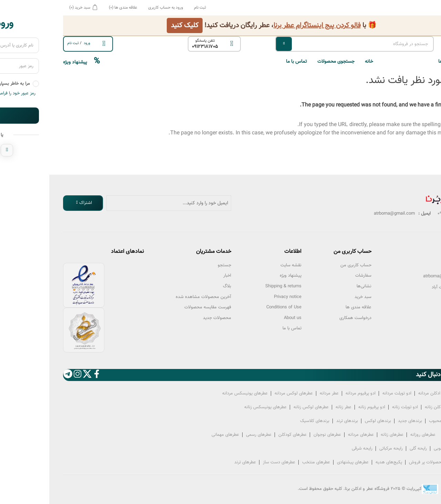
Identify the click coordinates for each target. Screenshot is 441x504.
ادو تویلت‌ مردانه (348, 393)
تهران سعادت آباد (398, 287)
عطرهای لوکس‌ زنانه (262, 407)
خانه (320, 62)
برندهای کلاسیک (265, 421)
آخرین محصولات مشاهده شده (154, 297)
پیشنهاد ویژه (32, 62)
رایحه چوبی (395, 449)
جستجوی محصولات (287, 62)
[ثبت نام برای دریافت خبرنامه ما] (120, 203)
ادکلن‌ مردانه (380, 393)
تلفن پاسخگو (156, 41)
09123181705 (156, 47)
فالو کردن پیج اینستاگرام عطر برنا (268, 25)
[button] (379, 61)
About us (243, 318)
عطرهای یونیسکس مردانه (196, 393)
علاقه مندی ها (309, 307)
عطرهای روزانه (374, 435)
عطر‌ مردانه (280, 393)
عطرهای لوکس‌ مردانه (244, 393)
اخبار (178, 276)
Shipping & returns (234, 286)
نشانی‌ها (315, 286)
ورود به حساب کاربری (116, 8)
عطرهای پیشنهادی (304, 462)
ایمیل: (422, 276)
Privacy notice (238, 297)
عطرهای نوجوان (278, 435)
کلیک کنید (135, 25)
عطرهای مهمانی (176, 435)
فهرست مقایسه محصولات (158, 307)
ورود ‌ (37, 43)
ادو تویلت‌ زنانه (356, 407)
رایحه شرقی (313, 449)
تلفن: (422, 265)
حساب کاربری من (307, 265)
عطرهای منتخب (267, 462)
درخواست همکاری (306, 318)
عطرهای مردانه (312, 435)
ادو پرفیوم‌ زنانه (322, 407)
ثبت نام (151, 8)
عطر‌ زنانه (294, 407)
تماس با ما (247, 62)
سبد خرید (314, 297)
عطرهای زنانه (343, 435)
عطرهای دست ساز (230, 462)
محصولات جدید (168, 318)
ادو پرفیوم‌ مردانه (311, 393)
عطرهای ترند (196, 462)
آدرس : (421, 287)
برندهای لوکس (329, 421)
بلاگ (178, 286)
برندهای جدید (361, 421)
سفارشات (314, 276)
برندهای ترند (298, 421)
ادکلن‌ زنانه (385, 407)
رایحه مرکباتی (342, 449)
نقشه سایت (242, 265)
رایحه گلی (369, 449)
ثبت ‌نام (24, 43)
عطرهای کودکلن (243, 435)
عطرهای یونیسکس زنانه (216, 407)
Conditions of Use (235, 307)
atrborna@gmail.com (394, 276)
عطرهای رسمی (209, 435)
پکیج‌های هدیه (340, 462)
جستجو (175, 265)
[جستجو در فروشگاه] (305, 44)
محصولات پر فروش (377, 462)
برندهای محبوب (394, 421)
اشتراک (36, 203)
